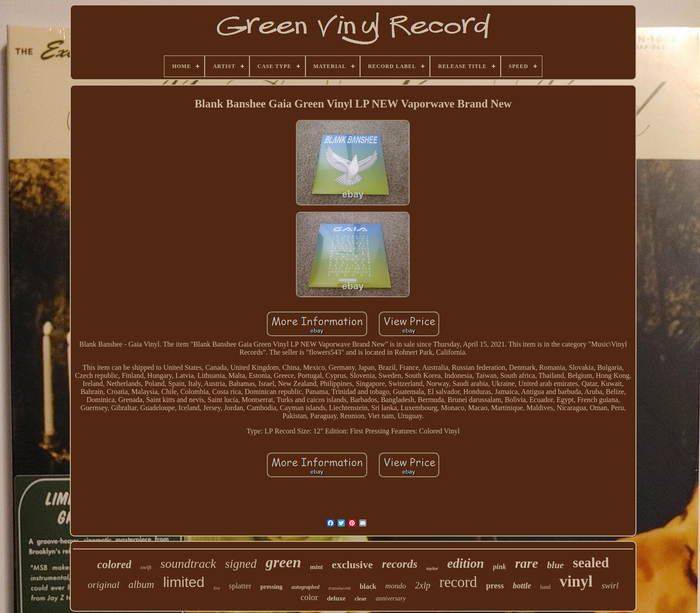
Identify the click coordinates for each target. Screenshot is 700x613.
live (217, 588)
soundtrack (188, 564)
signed (241, 564)
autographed (306, 587)
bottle (522, 586)
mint (316, 567)
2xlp (423, 585)
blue (556, 565)
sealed (591, 563)
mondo (395, 586)
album (142, 585)
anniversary (391, 598)
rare (527, 563)
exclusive (352, 565)
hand (545, 587)
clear (361, 598)
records (400, 564)
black (368, 586)
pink (500, 567)
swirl (610, 585)
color (309, 597)
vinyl (576, 581)
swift (146, 567)
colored (114, 564)
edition (465, 563)
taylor (432, 568)
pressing (271, 587)
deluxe (336, 598)
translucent (339, 588)
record (458, 582)
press (495, 586)
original (104, 585)
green (283, 562)
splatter (240, 586)
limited (184, 582)
